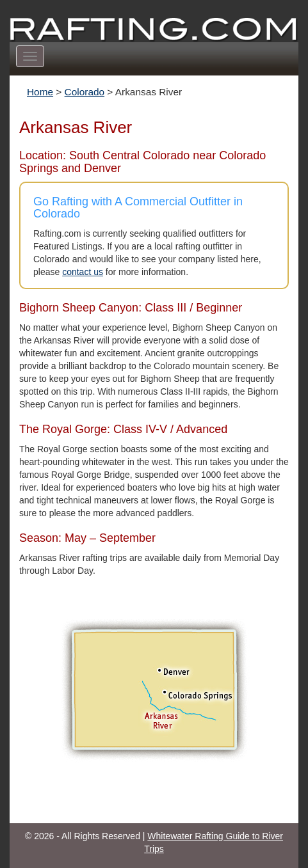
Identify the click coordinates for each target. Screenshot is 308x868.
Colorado (85, 92)
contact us (83, 272)
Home (40, 92)
